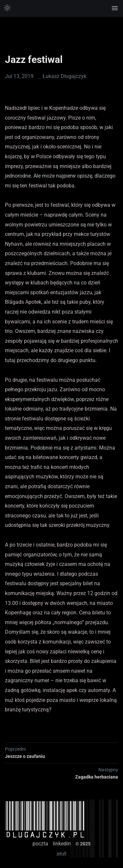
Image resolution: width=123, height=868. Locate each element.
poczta (40, 844)
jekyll (61, 853)
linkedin (62, 844)
